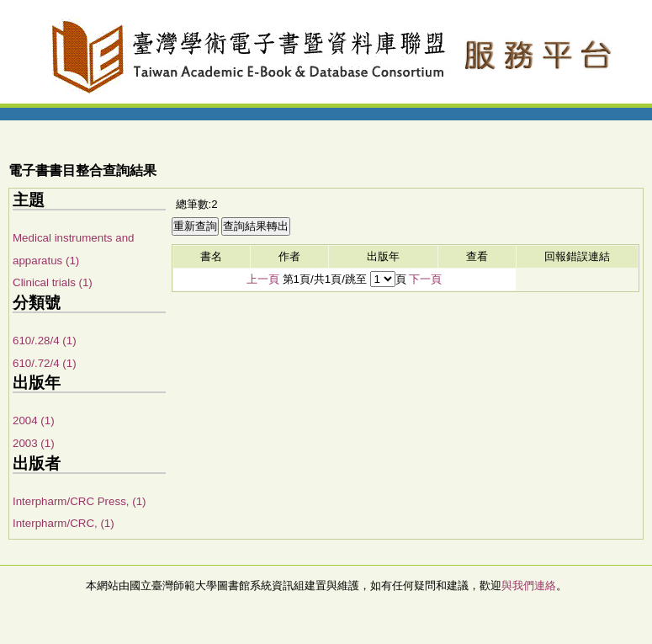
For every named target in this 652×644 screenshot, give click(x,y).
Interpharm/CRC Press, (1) (80, 501)
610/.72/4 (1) (45, 363)
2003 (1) (34, 443)
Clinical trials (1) (53, 282)
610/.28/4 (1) (45, 341)
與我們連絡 (529, 585)
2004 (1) (34, 420)
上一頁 (263, 279)
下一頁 (425, 279)
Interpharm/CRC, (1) (64, 523)
